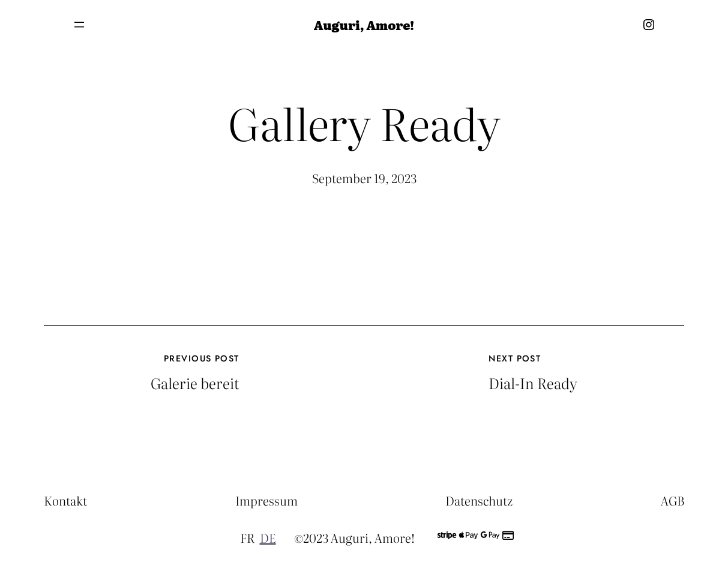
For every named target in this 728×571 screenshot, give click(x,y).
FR (247, 537)
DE (268, 537)
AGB (672, 500)
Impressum (266, 500)
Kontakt (65, 500)
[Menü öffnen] (79, 25)
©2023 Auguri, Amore (353, 537)
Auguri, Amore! (364, 25)
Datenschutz (479, 500)
